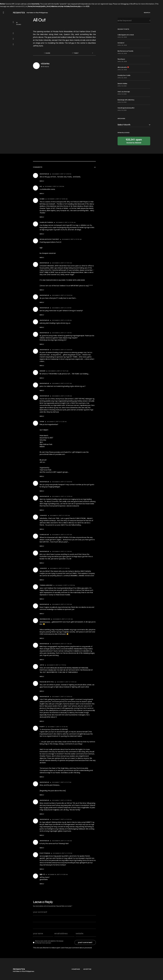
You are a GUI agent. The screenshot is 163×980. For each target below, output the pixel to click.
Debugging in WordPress (129, 4)
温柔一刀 (42, 874)
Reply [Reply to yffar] (42, 476)
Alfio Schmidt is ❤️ (123, 67)
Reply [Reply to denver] (42, 378)
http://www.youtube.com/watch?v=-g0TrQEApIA (63, 452)
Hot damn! (121, 43)
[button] (3, 13)
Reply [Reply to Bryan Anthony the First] (42, 258)
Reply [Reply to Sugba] (42, 217)
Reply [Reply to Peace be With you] (42, 691)
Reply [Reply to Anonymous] (42, 181)
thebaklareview (46, 585)
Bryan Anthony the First (49, 239)
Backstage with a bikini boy (126, 100)
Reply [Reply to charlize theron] (42, 234)
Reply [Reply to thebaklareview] (42, 599)
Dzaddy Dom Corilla (124, 75)
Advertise (87, 977)
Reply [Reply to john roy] (42, 529)
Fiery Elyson (121, 59)
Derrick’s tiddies (122, 84)
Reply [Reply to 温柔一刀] (42, 884)
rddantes (45, 64)
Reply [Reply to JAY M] (42, 677)
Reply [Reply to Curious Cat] (42, 546)
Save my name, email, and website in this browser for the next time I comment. (49, 942)
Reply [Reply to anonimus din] (42, 638)
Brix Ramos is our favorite (125, 51)
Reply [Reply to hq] (42, 194)
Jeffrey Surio (38, 46)
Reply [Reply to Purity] (42, 777)
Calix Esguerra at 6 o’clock (126, 35)
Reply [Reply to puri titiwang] (42, 869)
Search (148, 21)
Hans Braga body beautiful (126, 108)
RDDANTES (19, 13)
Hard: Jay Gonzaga (124, 92)
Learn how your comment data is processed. (76, 948)
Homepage (76, 977)
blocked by (134, 141)
